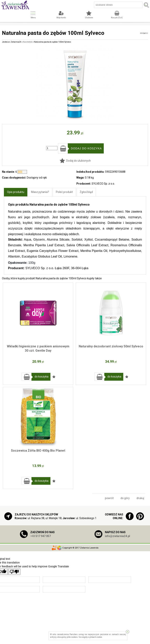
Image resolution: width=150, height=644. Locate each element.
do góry (125, 498)
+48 (41, 536)
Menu (33, 18)
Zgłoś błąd (86, 192)
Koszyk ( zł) (117, 18)
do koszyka (42, 377)
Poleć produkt (64, 192)
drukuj (140, 498)
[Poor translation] (14, 572)
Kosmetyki (28, 42)
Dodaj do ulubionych (79, 161)
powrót (109, 498)
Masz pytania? (40, 192)
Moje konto (61, 18)
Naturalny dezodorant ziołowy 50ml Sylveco (111, 346)
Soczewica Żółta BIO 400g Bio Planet (38, 451)
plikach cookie (96, 637)
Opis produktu (16, 192)
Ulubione (89, 18)
